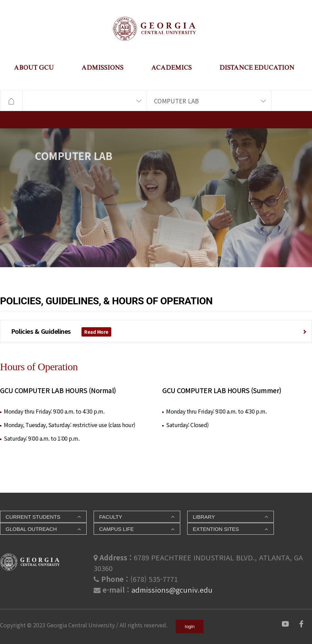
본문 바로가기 (0, 11)
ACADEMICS (171, 67)
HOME (11, 101)
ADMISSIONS (102, 67)
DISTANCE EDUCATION (257, 67)
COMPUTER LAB (176, 101)
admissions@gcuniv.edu (172, 590)
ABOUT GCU (34, 67)
